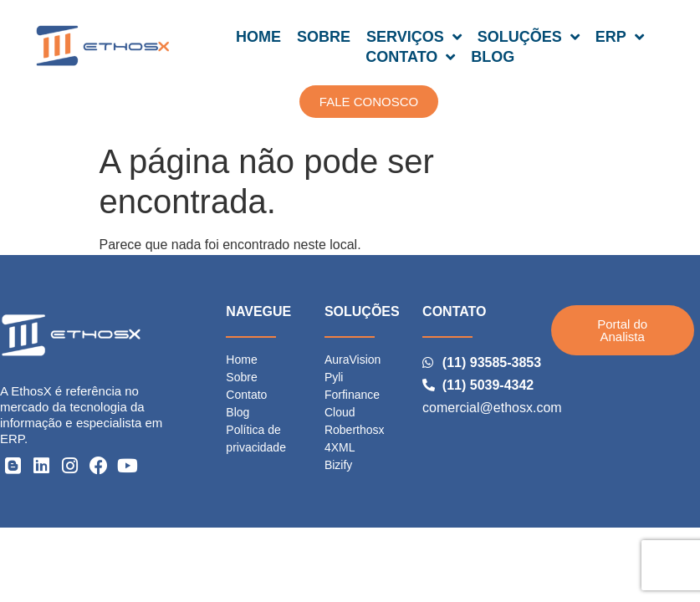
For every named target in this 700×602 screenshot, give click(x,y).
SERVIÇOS (414, 37)
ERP (620, 37)
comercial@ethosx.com (492, 408)
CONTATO (410, 57)
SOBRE (324, 37)
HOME (258, 37)
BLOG (493, 57)
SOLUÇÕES (529, 37)
